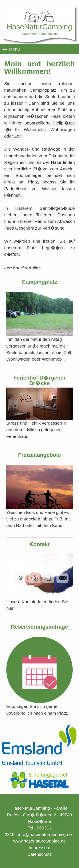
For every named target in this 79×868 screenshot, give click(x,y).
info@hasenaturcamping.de (45, 834)
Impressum (39, 848)
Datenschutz (40, 854)
